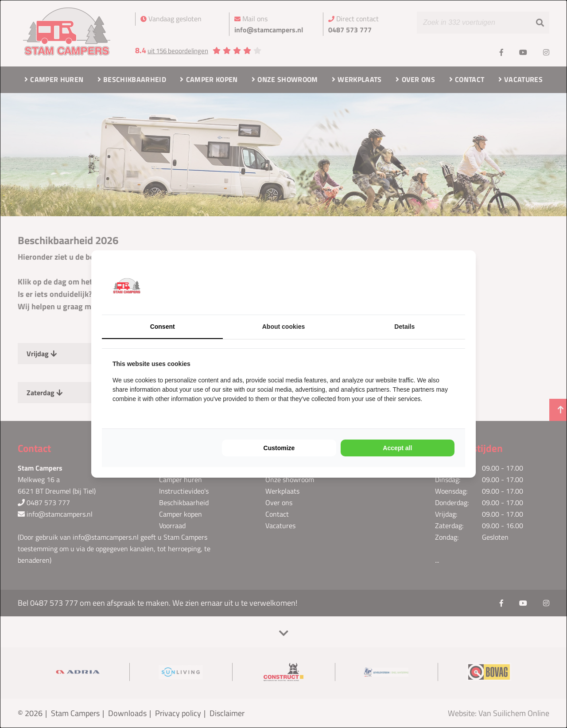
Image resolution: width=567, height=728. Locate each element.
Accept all (397, 448)
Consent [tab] (163, 327)
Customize (279, 448)
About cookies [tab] (283, 327)
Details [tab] (404, 327)
